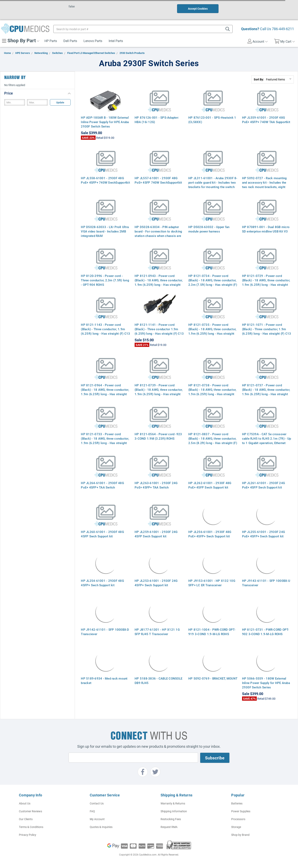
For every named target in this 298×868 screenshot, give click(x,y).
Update (60, 102)
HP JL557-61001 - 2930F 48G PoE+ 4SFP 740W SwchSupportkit (158, 180)
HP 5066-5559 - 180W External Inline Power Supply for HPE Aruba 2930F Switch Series (266, 683)
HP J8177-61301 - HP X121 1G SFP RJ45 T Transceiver (157, 632)
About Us (25, 803)
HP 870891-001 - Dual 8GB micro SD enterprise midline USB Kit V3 (266, 229)
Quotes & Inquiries (101, 827)
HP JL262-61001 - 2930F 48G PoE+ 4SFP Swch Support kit (210, 485)
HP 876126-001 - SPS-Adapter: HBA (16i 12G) (157, 120)
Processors (238, 819)
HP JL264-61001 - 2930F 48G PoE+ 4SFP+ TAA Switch (102, 485)
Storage (236, 827)
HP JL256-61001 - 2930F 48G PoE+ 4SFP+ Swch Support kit (210, 534)
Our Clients (26, 819)
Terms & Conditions (31, 827)
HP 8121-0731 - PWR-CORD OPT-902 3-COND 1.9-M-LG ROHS (266, 632)
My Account (97, 819)
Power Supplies (241, 811)
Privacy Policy (28, 835)
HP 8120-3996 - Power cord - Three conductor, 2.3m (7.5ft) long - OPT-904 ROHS (105, 280)
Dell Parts (70, 41)
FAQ (92, 811)
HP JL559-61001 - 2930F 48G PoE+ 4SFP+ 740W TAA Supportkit (266, 120)
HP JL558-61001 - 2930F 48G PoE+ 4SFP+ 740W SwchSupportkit (105, 180)
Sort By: (259, 79)
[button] (37, 93)
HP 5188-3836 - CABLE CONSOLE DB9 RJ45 (158, 681)
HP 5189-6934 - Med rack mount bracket (104, 681)
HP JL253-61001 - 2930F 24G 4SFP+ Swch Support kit (156, 583)
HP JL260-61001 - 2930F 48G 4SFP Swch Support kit (102, 534)
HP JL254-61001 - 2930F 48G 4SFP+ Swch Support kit (102, 583)
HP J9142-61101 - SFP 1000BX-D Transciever (105, 632)
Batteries (237, 803)
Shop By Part (21, 40)
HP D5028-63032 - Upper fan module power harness (209, 229)
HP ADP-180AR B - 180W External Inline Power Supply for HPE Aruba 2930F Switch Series (105, 122)
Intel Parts (116, 41)
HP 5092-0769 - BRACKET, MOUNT (213, 678)
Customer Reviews (30, 811)
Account (258, 41)
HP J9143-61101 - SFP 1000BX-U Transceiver (266, 583)
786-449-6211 (283, 29)
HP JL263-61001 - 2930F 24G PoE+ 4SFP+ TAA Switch (156, 485)
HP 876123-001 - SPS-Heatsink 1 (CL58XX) (212, 120)
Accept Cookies (198, 9)
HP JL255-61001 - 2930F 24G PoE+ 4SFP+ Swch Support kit (264, 534)
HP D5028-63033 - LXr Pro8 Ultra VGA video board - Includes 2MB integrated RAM (105, 231)
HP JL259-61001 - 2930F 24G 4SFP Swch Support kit (156, 534)
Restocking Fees (171, 819)
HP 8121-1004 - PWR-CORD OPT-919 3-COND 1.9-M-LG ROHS (212, 632)
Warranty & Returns (173, 803)
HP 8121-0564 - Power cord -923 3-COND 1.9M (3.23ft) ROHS (158, 436)
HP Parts (51, 41)
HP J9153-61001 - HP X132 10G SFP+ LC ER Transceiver (212, 583)
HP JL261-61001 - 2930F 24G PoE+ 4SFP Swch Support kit (264, 485)
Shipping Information (174, 811)
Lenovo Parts (93, 41)
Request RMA (169, 827)
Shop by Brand (240, 835)
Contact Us (97, 803)
